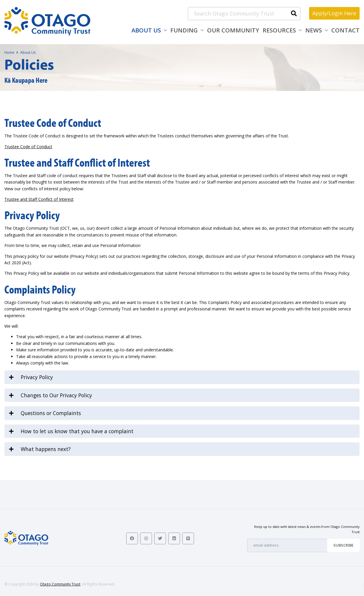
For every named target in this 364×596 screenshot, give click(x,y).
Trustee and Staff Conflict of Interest (39, 199)
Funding (184, 30)
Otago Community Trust (60, 584)
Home (9, 52)
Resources (279, 30)
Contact (345, 30)
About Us (146, 30)
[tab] (182, 377)
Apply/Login (334, 13)
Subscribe (343, 545)
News (314, 30)
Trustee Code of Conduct (28, 147)
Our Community (233, 30)
